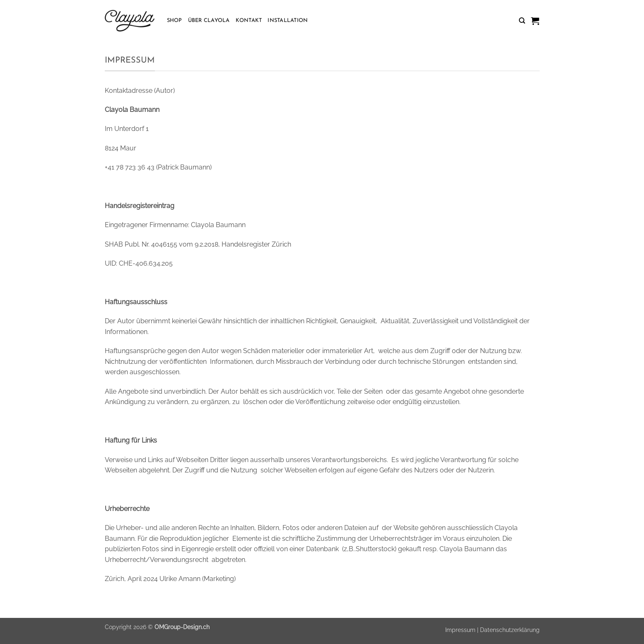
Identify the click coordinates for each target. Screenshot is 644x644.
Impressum (460, 630)
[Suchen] (522, 21)
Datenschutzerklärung (510, 630)
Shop (175, 21)
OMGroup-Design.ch (182, 627)
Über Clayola (209, 21)
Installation (288, 21)
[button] (535, 21)
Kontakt (249, 21)
